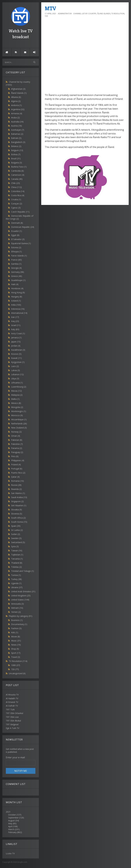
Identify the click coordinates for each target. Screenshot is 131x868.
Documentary (19, 624)
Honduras (17, 288)
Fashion (16, 628)
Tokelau (16, 567)
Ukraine (17, 587)
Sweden (16, 538)
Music (16, 641)
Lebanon (17, 374)
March (11, 829)
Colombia (18, 191)
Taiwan (17, 551)
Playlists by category (21, 616)
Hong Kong (18, 292)
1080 (16, 665)
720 (15, 669)
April (10, 826)
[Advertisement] (85, 91)
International (19, 313)
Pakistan (17, 440)
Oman (16, 436)
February (12, 832)
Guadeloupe (18, 280)
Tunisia (16, 575)
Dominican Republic (23, 227)
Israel (16, 325)
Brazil (16, 158)
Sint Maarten (19, 505)
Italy (15, 329)
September (13, 818)
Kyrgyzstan (18, 362)
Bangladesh (18, 142)
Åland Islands (19, 93)
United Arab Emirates (23, 591)
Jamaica (16, 338)
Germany (18, 272)
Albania (16, 97)
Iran (15, 317)
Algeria (16, 101)
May (10, 823)
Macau (16, 391)
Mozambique (19, 419)
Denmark (17, 223)
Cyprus (16, 208)
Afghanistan (18, 89)
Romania (17, 481)
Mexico (16, 403)
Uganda (16, 583)
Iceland (16, 301)
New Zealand (19, 428)
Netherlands (19, 424)
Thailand (17, 563)
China (16, 187)
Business (17, 620)
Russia (16, 485)
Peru (15, 456)
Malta (15, 399)
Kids (15, 632)
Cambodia (17, 171)
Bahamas (17, 134)
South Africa (18, 518)
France (16, 260)
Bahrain (16, 138)
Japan (16, 342)
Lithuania (17, 383)
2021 (21, 822)
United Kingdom (21, 596)
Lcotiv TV (10, 853)
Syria (15, 546)
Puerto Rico (18, 473)
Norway (16, 432)
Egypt (15, 235)
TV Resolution (18, 661)
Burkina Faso (19, 167)
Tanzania (17, 559)
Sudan (16, 534)
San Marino (18, 493)
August (11, 821)
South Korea (19, 522)
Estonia (16, 247)
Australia (17, 122)
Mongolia (17, 407)
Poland (16, 464)
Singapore (17, 501)
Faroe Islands (19, 256)
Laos (15, 366)
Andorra (16, 105)
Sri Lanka (17, 530)
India (16, 305)
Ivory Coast (18, 333)
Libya (15, 378)
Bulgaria (17, 163)
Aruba (15, 118)
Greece (17, 276)
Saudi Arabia (19, 497)
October (12, 815)
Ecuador (17, 231)
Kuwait (16, 358)
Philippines (18, 460)
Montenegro (19, 411)
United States (20, 600)
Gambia (16, 264)
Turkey (16, 579)
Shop (15, 649)
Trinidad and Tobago (23, 571)
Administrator (65, 14)
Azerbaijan (18, 130)
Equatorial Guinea (21, 243)
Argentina (18, 109)
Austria (17, 126)
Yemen (16, 612)
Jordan (16, 346)
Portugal (17, 469)
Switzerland (18, 542)
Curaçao (17, 204)
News (16, 645)
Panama (17, 448)
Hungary (17, 297)
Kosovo (16, 354)
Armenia (17, 113)
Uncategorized (17, 673)
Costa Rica (18, 195)
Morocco (17, 415)
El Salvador (18, 239)
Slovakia (17, 510)
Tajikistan (17, 555)
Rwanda (16, 489)
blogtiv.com (22, 862)
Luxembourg (19, 387)
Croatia (16, 199)
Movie (16, 637)
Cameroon (18, 175)
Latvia (15, 370)
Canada (17, 179)
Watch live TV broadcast (21, 23)
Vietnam (17, 608)
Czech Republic (20, 212)
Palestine (17, 444)
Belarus (16, 146)
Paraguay (17, 452)
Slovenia (17, 514)
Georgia (16, 268)
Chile (15, 183)
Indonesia (18, 309)
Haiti (15, 284)
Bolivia (16, 154)
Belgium (17, 150)
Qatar (15, 477)
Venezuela (17, 604)
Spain (16, 526)
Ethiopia (16, 252)
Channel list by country (85, 14)
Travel (16, 657)
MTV (50, 8)
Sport (16, 653)
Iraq (15, 321)
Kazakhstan (18, 350)
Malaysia (17, 395)
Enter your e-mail (15, 757)
